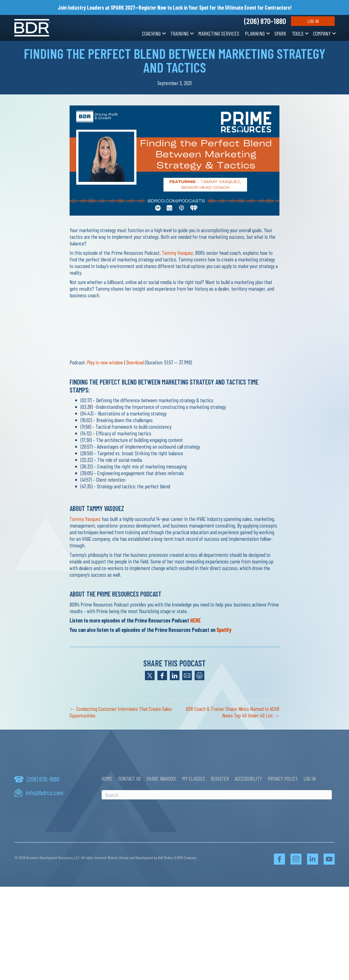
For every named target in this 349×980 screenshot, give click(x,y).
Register (220, 778)
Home (107, 778)
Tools (298, 33)
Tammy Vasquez (177, 253)
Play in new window (105, 362)
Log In (313, 21)
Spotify (224, 630)
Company (322, 33)
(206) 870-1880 (265, 21)
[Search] (217, 795)
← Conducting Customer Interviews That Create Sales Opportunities (121, 712)
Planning (255, 33)
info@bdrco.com (45, 793)
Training (179, 33)
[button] (164, 33)
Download (135, 362)
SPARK (280, 33)
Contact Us (129, 778)
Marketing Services (219, 33)
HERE (195, 620)
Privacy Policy (283, 778)
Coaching (151, 33)
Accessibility (248, 778)
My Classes (194, 778)
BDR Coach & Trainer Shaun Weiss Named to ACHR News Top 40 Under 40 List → (233, 712)
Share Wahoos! (162, 778)
